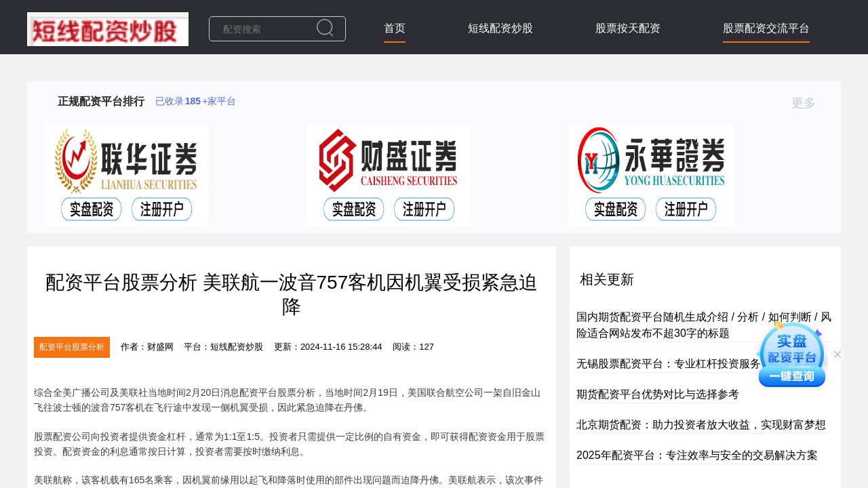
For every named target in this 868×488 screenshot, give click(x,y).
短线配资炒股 (500, 28)
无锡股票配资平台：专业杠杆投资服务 (669, 364)
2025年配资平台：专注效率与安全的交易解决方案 (697, 455)
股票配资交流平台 (766, 28)
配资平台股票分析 (72, 347)
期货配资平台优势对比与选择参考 (658, 394)
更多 (809, 103)
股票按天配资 (628, 28)
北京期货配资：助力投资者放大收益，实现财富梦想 (701, 425)
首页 (395, 28)
